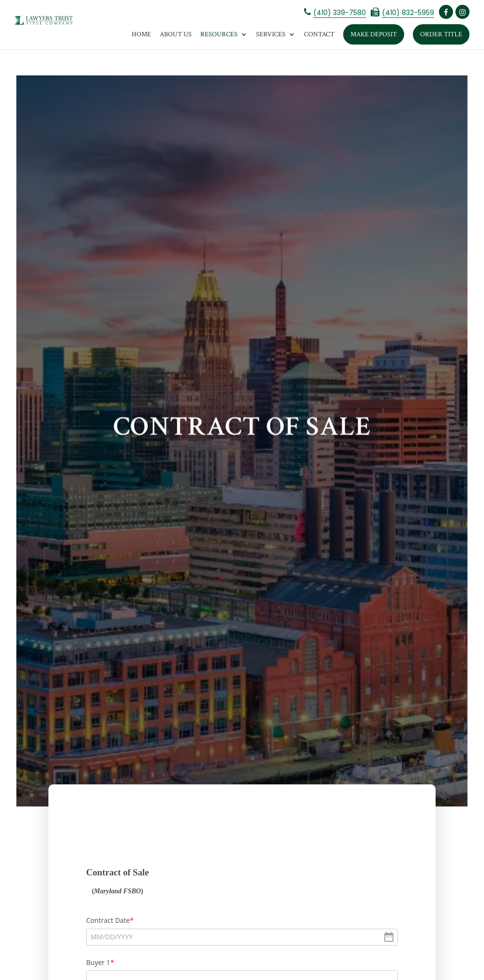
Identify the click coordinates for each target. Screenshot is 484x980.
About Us (176, 34)
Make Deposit (374, 34)
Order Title (441, 34)
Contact (319, 34)
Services (271, 34)
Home (141, 34)
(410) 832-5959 (408, 13)
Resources (219, 34)
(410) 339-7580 (340, 13)
